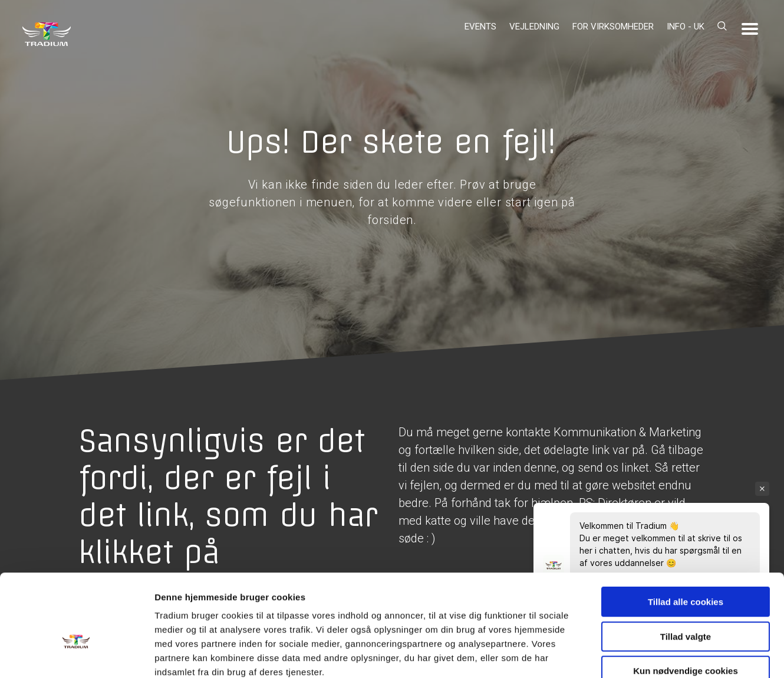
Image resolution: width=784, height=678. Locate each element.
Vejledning (534, 27)
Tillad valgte (686, 569)
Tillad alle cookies (686, 534)
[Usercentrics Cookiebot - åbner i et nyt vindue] (76, 655)
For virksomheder (613, 27)
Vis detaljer (613, 655)
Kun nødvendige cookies (686, 603)
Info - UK (686, 27)
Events (480, 27)
